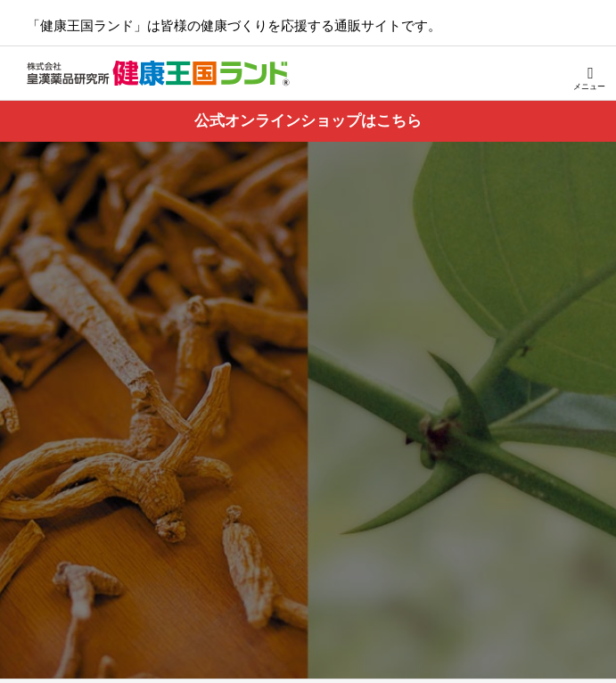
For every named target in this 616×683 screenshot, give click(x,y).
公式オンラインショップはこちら (308, 121)
